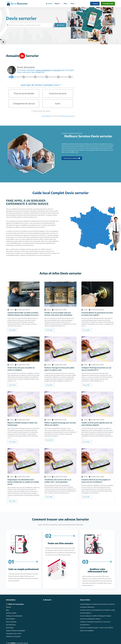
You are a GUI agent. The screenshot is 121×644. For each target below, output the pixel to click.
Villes (66, 4)
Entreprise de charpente (13, 636)
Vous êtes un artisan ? (70, 116)
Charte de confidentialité (46, 116)
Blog (73, 4)
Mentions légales (11, 613)
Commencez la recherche (72, 158)
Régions (58, 4)
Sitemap (8, 607)
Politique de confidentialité (14, 616)
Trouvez (60, 25)
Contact (95, 4)
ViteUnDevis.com (62, 116)
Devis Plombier (10, 619)
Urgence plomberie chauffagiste (16, 631)
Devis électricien (11, 625)
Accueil (49, 4)
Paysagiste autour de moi (14, 634)
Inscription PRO (108, 4)
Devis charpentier (11, 622)
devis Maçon (10, 628)
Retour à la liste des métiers (41, 111)
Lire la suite (12, 330)
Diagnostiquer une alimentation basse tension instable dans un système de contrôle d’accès (23, 482)
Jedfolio (13, 643)
